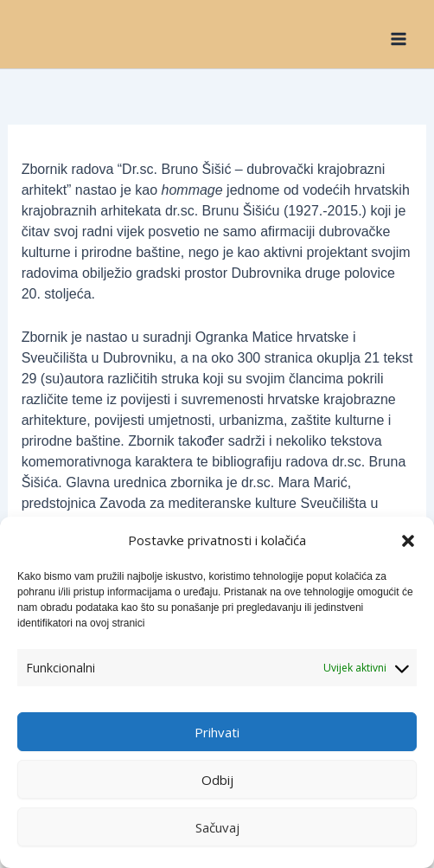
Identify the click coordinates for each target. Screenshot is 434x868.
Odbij (217, 780)
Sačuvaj (217, 827)
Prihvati (217, 732)
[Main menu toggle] (399, 38)
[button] (408, 541)
